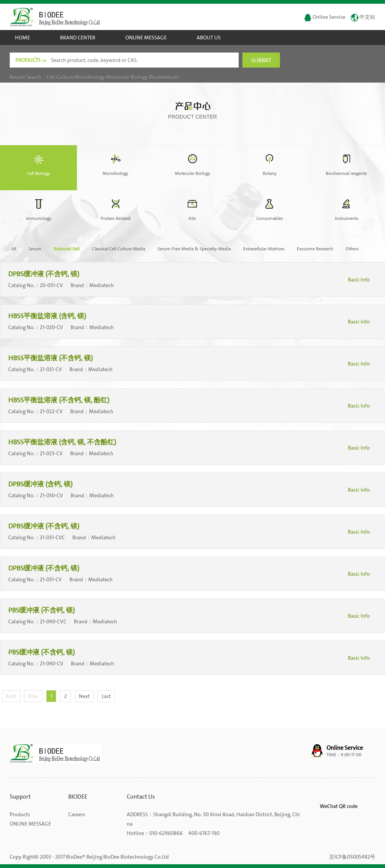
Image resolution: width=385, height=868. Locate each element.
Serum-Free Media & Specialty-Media (194, 249)
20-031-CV (51, 285)
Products (20, 814)
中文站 (363, 17)
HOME (23, 38)
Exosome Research (315, 249)
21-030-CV (51, 495)
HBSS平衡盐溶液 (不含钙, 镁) (51, 358)
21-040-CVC (53, 621)
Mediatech (102, 285)
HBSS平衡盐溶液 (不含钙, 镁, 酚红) (59, 400)
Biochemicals (164, 77)
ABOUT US (209, 38)
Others (352, 249)
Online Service (325, 17)
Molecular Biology (127, 77)
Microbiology (90, 77)
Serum (35, 249)
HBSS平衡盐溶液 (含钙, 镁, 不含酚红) (63, 442)
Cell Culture (60, 77)
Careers (77, 814)
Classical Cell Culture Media (119, 249)
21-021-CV (51, 369)
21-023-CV (51, 453)
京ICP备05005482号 (352, 857)
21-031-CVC (52, 537)
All (14, 249)
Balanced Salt (67, 249)
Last (106, 696)
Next (84, 696)
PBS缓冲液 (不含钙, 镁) (42, 610)
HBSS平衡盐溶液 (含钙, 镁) (48, 316)
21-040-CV (52, 663)
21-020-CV (51, 327)
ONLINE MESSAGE (146, 38)
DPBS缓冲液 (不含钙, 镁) (44, 274)
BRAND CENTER (78, 38)
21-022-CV (51, 411)
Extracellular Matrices (264, 249)
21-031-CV (51, 579)
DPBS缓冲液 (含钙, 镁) (41, 484)
